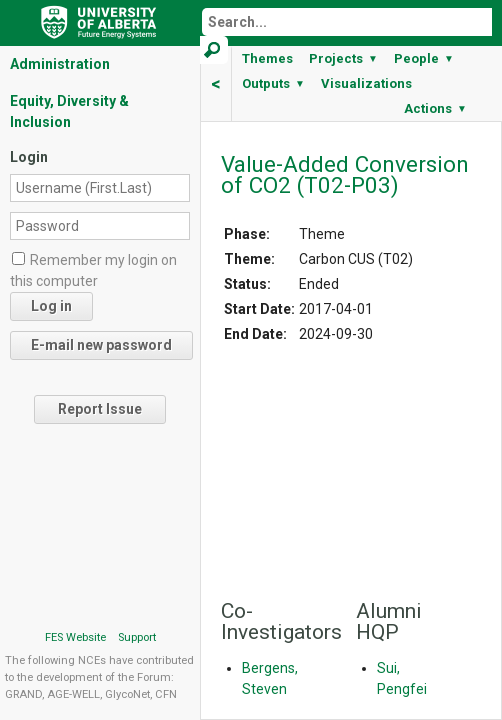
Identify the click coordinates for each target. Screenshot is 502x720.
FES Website (75, 637)
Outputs (273, 83)
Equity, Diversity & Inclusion (69, 111)
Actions (435, 108)
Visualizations (366, 83)
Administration (60, 64)
